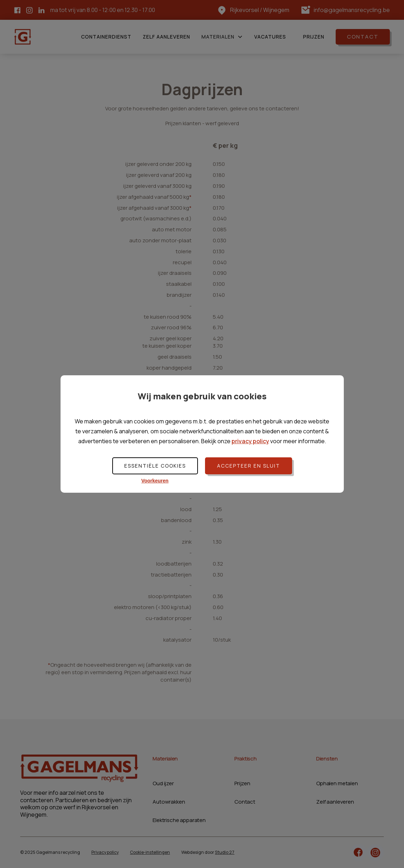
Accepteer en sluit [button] (249, 466)
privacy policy (250, 441)
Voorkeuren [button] (155, 481)
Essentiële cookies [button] (155, 466)
